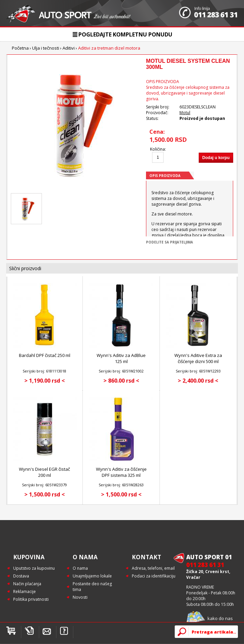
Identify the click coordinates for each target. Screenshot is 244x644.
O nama (80, 568)
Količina (157, 149)
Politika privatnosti (31, 599)
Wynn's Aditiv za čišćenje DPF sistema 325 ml (121, 472)
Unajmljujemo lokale (92, 576)
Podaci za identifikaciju (154, 576)
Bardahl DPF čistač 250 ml (45, 355)
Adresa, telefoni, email (153, 568)
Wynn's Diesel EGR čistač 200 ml (44, 472)
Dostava (21, 576)
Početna (20, 48)
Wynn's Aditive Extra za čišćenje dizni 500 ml (198, 358)
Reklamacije (25, 591)
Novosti (80, 597)
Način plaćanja (27, 584)
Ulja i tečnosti (46, 48)
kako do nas (220, 618)
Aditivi (69, 48)
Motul (185, 113)
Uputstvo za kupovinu (34, 568)
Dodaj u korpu (216, 158)
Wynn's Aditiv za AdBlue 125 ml (121, 358)
